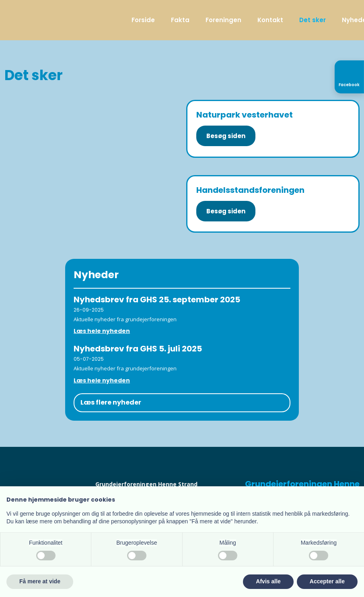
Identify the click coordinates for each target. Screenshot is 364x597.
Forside (143, 20)
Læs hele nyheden (102, 331)
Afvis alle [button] (268, 581)
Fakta (180, 20)
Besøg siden (226, 136)
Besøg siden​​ (226, 211)
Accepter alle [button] (327, 581)
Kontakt (270, 20)
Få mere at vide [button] (40, 581)
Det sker (313, 20)
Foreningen (223, 20)
